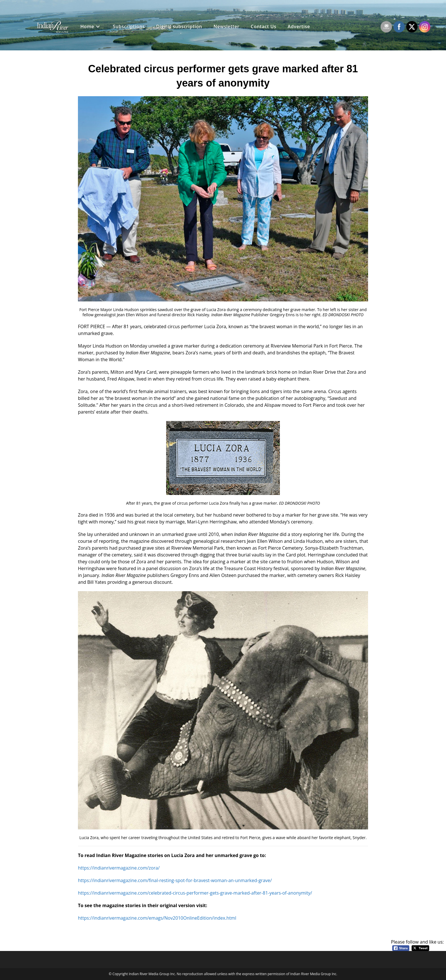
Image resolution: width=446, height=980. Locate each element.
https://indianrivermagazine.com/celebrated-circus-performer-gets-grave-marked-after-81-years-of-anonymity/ (195, 893)
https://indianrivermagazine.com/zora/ (119, 868)
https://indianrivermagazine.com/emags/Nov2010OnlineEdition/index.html (157, 918)
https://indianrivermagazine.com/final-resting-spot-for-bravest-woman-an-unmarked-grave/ (175, 880)
